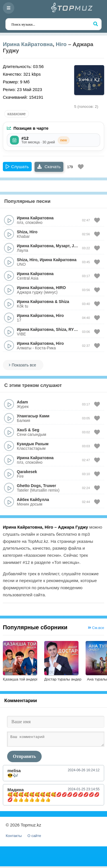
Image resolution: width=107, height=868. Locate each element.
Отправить (24, 758)
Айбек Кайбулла (33, 500)
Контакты (14, 837)
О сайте (34, 837)
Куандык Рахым (33, 444)
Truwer (50, 486)
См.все (96, 628)
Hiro (61, 44)
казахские (17, 114)
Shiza (22, 232)
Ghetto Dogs (29, 486)
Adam (22, 402)
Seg (36, 430)
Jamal (77, 246)
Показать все (24, 365)
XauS (22, 430)
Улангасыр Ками (33, 416)
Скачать (49, 167)
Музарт (63, 246)
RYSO (74, 329)
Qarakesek (27, 472)
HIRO (61, 288)
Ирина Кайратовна (28, 44)
